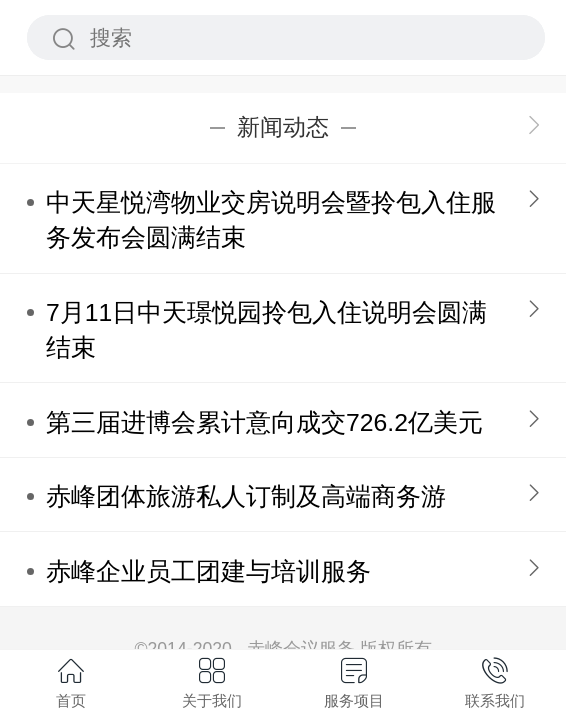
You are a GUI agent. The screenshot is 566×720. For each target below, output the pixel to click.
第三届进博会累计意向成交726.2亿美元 (264, 422)
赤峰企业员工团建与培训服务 (208, 571)
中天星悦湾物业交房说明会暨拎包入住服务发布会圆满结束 (271, 220)
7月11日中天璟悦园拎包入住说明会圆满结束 (266, 330)
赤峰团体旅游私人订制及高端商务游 (246, 496)
